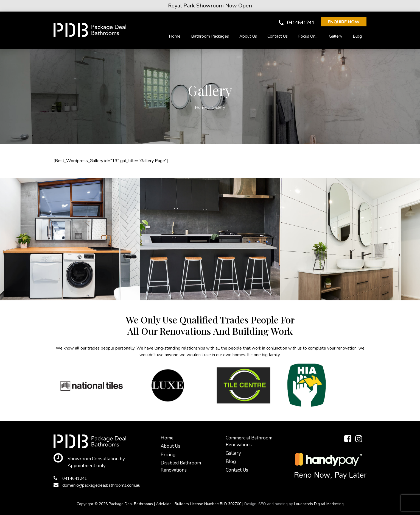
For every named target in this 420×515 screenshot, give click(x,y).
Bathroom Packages (210, 36)
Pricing (168, 455)
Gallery (336, 36)
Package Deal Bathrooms (131, 504)
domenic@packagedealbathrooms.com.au (97, 485)
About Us (248, 36)
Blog (357, 36)
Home (175, 36)
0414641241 (296, 23)
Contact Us (278, 36)
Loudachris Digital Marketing (319, 504)
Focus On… (308, 36)
